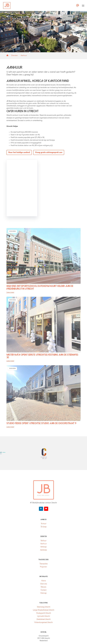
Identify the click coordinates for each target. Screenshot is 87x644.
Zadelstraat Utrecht (44, 619)
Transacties (44, 564)
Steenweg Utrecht (44, 607)
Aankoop (44, 550)
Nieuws (43, 587)
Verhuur (43, 541)
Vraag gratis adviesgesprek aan (49, 152)
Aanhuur (44, 544)
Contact (43, 590)
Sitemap (43, 593)
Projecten (43, 567)
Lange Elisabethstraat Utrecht (43, 610)
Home (44, 581)
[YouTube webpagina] (46, 509)
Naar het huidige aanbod (19, 152)
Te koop (44, 527)
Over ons (44, 584)
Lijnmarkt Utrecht (43, 616)
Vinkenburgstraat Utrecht (43, 622)
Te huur (44, 524)
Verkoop (43, 547)
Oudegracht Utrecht (44, 613)
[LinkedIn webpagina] (41, 509)
